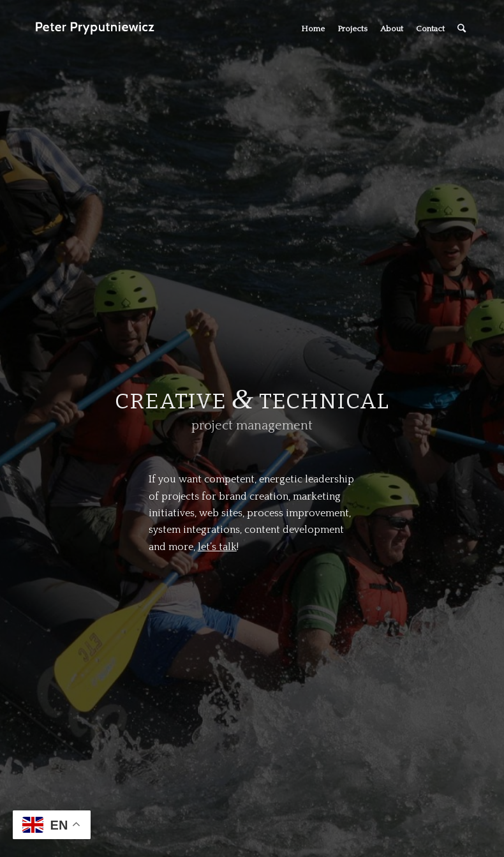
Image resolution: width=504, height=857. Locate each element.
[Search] (462, 29)
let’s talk (217, 547)
